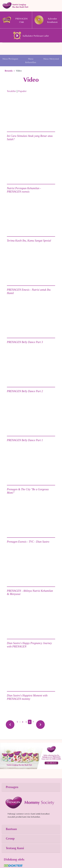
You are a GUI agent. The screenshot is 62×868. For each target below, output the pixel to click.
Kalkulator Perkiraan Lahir (31, 35)
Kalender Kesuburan (46, 20)
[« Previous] (10, 725)
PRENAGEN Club (15, 20)
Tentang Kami (15, 848)
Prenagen (12, 787)
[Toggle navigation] (31, 5)
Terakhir (11, 91)
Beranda (9, 71)
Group (10, 839)
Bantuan (11, 829)
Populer (22, 91)
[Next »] (40, 725)
